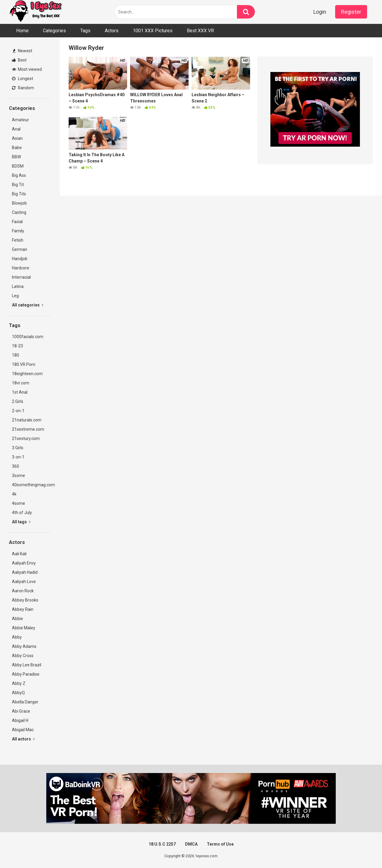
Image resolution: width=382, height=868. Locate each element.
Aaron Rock (23, 591)
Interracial (21, 277)
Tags (85, 31)
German (20, 249)
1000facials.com (28, 337)
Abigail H (20, 720)
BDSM (18, 166)
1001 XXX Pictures (153, 31)
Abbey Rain (23, 609)
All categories (28, 305)
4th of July (22, 513)
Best (19, 60)
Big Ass (19, 175)
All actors (23, 739)
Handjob (20, 259)
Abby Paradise (26, 674)
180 (16, 355)
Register (351, 12)
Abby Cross (23, 656)
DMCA (191, 844)
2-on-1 (18, 411)
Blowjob (19, 203)
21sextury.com (26, 438)
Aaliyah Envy (24, 563)
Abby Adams (24, 646)
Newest (22, 51)
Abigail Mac (23, 730)
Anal (16, 129)
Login (320, 12)
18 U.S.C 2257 (162, 844)
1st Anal (20, 392)
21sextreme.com (28, 429)
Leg (15, 296)
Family (18, 231)
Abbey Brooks (25, 600)
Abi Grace (21, 711)
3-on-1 (18, 457)
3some (19, 476)
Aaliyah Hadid (25, 572)
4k (14, 494)
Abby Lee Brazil (27, 665)
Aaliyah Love (24, 582)
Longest (23, 79)
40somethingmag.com (31, 485)
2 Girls (18, 401)
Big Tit (18, 185)
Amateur (20, 120)
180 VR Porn (24, 364)
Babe (17, 148)
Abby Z (19, 683)
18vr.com (21, 383)
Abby (17, 637)
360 (16, 466)
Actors (112, 31)
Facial (17, 222)
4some (19, 503)
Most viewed (27, 69)
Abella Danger (25, 702)
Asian (17, 138)
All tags (21, 522)
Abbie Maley (24, 628)
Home (22, 31)
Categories (54, 31)
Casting (19, 212)
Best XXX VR (200, 31)
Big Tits (19, 194)
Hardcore (21, 268)
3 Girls (18, 448)
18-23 (17, 346)
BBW (16, 157)
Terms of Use (220, 844)
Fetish (18, 240)
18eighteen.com (27, 374)
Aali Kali (19, 554)
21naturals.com (27, 420)
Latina (18, 286)
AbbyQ (18, 693)
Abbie (17, 619)
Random (23, 88)
